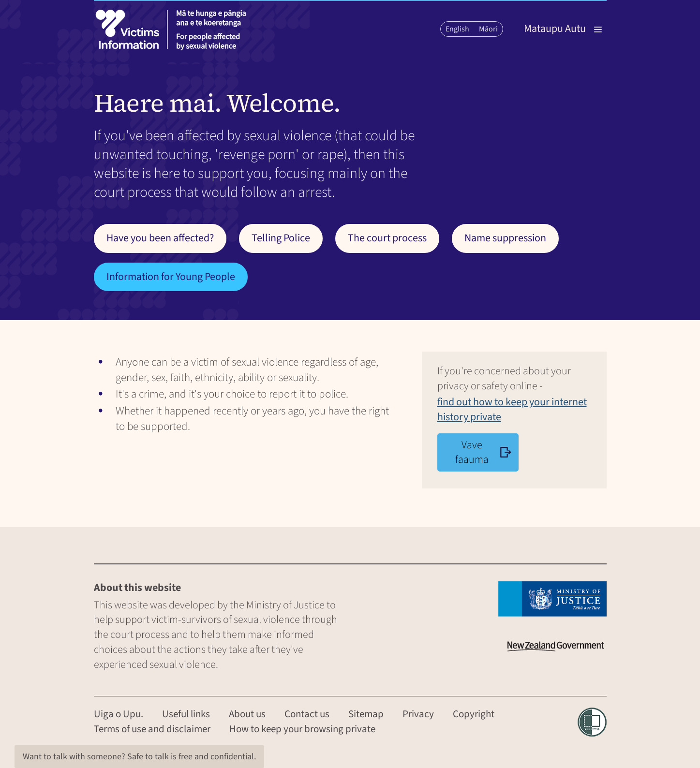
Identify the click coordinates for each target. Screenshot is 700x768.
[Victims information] (174, 30)
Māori (488, 29)
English (457, 29)
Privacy (418, 714)
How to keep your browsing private (302, 729)
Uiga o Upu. (119, 714)
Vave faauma (484, 452)
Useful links (186, 714)
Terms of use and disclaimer (152, 729)
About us (247, 714)
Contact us (307, 714)
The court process (387, 238)
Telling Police (281, 238)
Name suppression (505, 238)
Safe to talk (148, 757)
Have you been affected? (160, 238)
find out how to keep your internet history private (512, 409)
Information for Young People (171, 277)
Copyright (474, 714)
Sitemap (366, 714)
